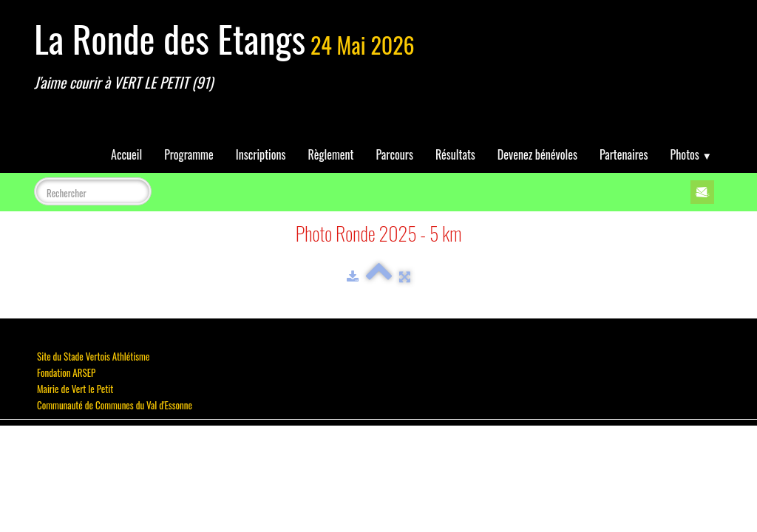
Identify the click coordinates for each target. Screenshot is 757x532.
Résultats (455, 154)
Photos (691, 154)
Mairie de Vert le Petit (75, 389)
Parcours (395, 154)
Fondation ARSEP (66, 372)
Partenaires (624, 154)
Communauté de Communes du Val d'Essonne (115, 405)
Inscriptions (261, 154)
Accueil (126, 154)
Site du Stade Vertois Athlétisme (93, 356)
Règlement (331, 154)
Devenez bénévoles (537, 154)
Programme (189, 154)
